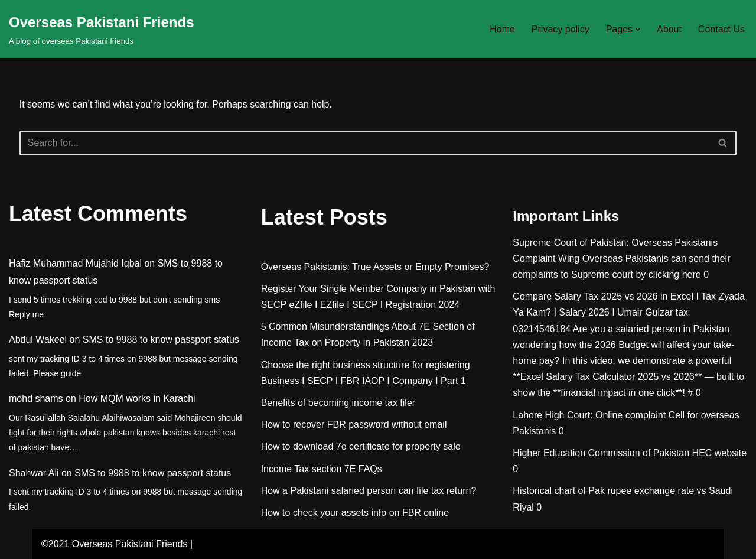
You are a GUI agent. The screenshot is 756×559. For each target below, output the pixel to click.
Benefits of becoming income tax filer (338, 403)
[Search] (365, 143)
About (669, 29)
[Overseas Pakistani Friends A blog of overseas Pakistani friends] (102, 29)
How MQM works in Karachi (137, 399)
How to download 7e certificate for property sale (361, 446)
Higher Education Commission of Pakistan (601, 453)
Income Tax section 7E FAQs (322, 469)
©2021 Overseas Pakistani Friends (114, 544)
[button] (638, 30)
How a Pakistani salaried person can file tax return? (369, 491)
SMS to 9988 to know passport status (161, 339)
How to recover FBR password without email (354, 425)
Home (502, 29)
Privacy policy (561, 29)
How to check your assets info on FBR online (355, 513)
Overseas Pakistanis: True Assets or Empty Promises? (375, 267)
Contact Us (721, 29)
